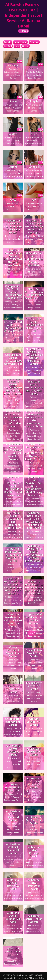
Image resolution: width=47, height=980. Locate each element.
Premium (34, 42)
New (17, 46)
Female (8, 42)
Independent (20, 42)
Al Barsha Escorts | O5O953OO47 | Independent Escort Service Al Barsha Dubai (24, 15)
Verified (8, 46)
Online (25, 46)
